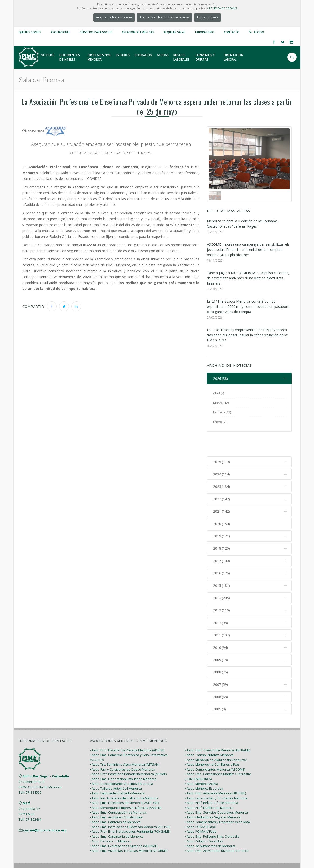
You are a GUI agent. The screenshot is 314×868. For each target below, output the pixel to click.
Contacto (232, 32)
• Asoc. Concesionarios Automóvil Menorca (121, 763)
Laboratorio (205, 32)
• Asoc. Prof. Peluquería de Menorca (211, 783)
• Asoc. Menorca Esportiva (204, 768)
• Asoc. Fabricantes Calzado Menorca (117, 773)
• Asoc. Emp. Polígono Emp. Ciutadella (212, 816)
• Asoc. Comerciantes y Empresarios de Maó (217, 802)
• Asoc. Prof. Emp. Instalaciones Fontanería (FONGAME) (130, 811)
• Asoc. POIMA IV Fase (201, 811)
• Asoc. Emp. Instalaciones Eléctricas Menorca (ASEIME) (130, 806)
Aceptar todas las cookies (114, 17)
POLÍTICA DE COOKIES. (223, 8)
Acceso (259, 32)
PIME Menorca (54, 853)
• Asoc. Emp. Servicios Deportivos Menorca (216, 792)
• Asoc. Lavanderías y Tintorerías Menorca (216, 778)
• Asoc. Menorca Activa (201, 763)
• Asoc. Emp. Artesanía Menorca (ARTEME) (215, 773)
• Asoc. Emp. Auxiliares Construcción (116, 797)
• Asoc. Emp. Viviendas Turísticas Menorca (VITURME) (129, 830)
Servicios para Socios (96, 32)
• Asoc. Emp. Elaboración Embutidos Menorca (123, 759)
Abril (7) (219, 393)
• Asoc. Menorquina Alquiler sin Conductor (216, 739)
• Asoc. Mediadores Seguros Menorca (213, 797)
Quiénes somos (30, 32)
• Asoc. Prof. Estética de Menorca (209, 787)
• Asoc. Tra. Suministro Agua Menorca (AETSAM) (125, 744)
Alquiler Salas (175, 32)
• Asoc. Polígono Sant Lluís (204, 821)
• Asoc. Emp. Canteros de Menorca (115, 802)
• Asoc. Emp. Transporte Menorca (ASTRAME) (217, 730)
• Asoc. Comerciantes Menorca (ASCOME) (215, 749)
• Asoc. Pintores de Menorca (111, 821)
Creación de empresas (138, 32)
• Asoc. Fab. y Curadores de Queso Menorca (122, 749)
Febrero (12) (222, 412)
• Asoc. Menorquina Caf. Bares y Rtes (212, 744)
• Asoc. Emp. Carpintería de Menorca (117, 816)
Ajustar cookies (207, 17)
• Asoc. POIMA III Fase (200, 806)
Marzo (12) (221, 403)
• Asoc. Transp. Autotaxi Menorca (209, 735)
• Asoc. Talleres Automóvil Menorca (116, 768)
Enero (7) (220, 422)
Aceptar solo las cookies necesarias (164, 17)
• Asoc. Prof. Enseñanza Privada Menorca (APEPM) (127, 730)
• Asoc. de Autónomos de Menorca (210, 826)
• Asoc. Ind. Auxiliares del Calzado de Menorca (124, 778)
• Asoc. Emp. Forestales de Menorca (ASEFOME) (124, 783)
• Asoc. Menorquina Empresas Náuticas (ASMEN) (125, 787)
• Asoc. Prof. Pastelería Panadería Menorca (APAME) (128, 754)
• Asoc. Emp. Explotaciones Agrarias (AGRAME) (124, 826)
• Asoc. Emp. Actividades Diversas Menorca (216, 830)
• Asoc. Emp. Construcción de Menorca (118, 792)
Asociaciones (61, 32)
